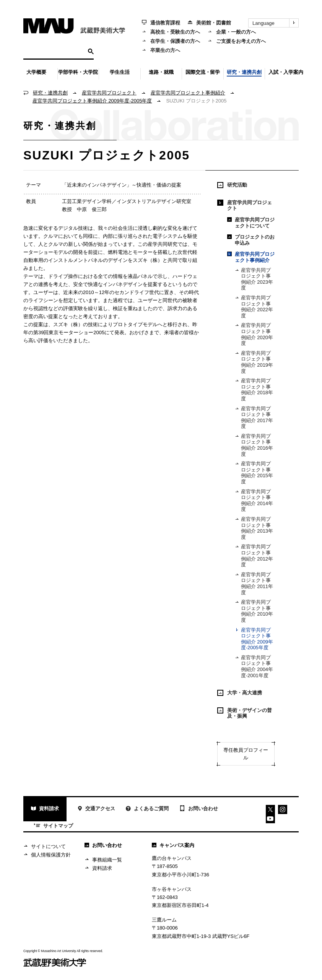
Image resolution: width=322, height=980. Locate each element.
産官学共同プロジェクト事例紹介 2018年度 (254, 390)
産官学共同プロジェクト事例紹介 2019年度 (254, 362)
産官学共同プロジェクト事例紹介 (188, 93)
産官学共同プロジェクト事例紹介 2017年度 (254, 418)
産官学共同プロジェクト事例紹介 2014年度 (254, 501)
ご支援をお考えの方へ (237, 41)
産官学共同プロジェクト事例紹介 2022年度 (254, 307)
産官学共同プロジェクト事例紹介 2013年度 (254, 528)
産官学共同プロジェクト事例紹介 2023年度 (254, 279)
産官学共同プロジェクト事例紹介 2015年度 (254, 473)
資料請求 (45, 810)
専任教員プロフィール (246, 754)
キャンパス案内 (173, 845)
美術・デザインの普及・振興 (245, 713)
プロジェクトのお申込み (251, 240)
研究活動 (232, 185)
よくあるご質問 (147, 810)
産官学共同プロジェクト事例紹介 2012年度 (254, 556)
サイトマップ (54, 826)
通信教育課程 (161, 23)
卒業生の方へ (161, 50)
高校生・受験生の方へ (171, 32)
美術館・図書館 (209, 23)
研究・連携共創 (50, 93)
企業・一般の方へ (232, 32)
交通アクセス (96, 810)
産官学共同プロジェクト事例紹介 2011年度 (254, 583)
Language (275, 23)
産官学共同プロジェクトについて (251, 223)
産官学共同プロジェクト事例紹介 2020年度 (254, 334)
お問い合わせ (199, 809)
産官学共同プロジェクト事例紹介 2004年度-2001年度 (254, 666)
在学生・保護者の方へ (171, 41)
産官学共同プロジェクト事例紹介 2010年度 (254, 611)
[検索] (54, 51)
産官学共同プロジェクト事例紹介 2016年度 (254, 445)
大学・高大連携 (240, 693)
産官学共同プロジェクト (109, 93)
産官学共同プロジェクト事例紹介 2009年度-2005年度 (92, 101)
